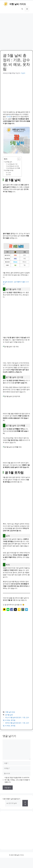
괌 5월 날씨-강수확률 (14, 168)
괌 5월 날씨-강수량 (13, 166)
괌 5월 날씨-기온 (13, 164)
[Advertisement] (16, 31)
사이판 (8, 117)
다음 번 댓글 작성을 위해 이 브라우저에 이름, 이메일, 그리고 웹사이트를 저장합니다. (17, 783)
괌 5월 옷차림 (9, 170)
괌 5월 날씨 (9, 162)
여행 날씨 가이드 (18, 4)
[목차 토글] (18, 159)
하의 (10, 175)
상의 (10, 173)
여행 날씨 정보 (10, 715)
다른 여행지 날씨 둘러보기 (11, 802)
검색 (25, 807)
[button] (22, 9)
